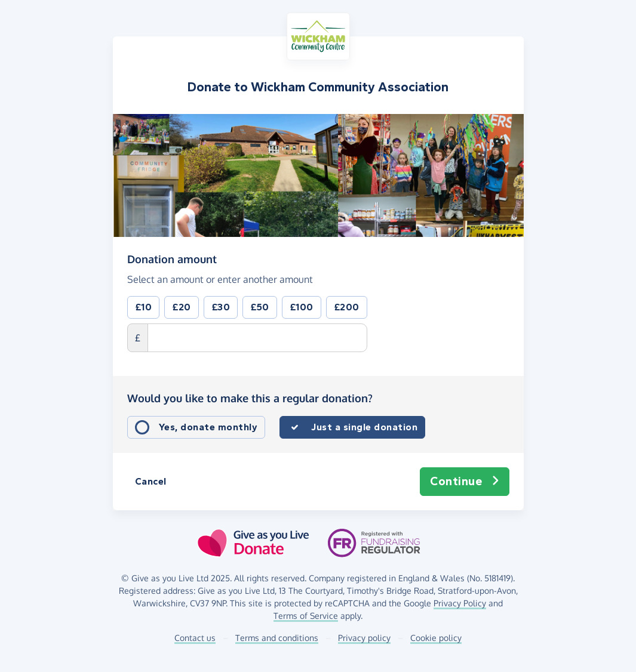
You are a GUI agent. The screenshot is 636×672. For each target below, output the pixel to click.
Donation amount (172, 259)
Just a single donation (364, 427)
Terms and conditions (277, 638)
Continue (465, 482)
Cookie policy (436, 638)
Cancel (151, 481)
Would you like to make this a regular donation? (250, 398)
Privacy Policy (460, 603)
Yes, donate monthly (208, 427)
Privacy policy (364, 638)
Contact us (195, 638)
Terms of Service (306, 616)
